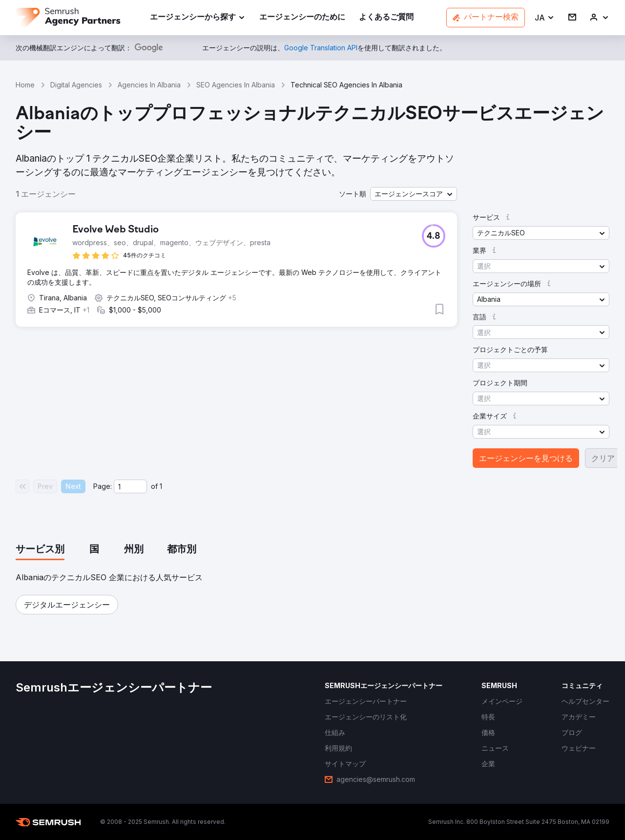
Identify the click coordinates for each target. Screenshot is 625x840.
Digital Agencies (76, 85)
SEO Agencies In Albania (236, 85)
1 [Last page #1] (161, 486)
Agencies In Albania (149, 85)
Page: (103, 486)
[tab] (40, 550)
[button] (545, 18)
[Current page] (130, 486)
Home (25, 85)
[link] (302, 18)
